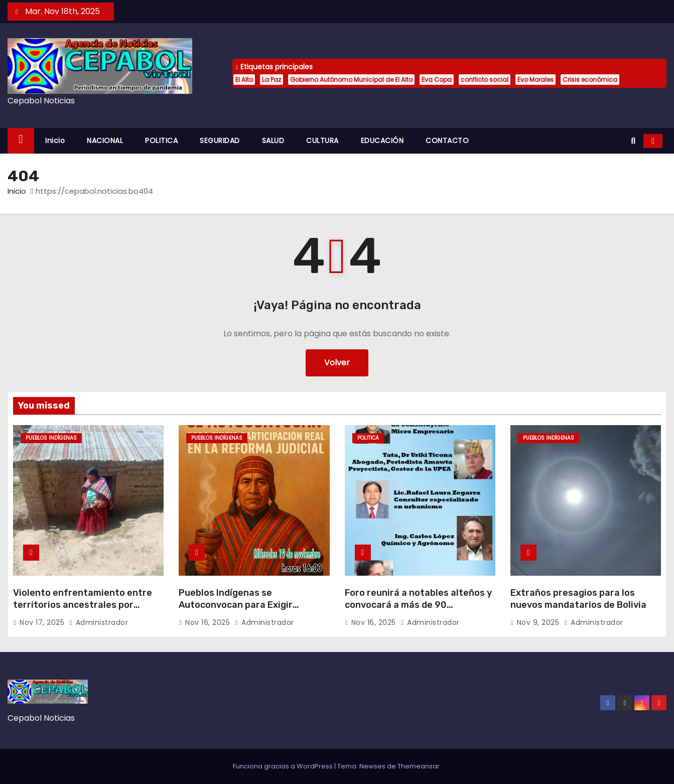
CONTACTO (447, 141)
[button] (633, 141)
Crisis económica (590, 80)
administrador (99, 622)
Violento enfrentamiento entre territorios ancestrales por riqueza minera (83, 605)
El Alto (244, 80)
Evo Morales (535, 80)
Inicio (55, 141)
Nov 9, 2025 (539, 622)
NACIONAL (105, 141)
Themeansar (419, 766)
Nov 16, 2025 (209, 622)
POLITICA (161, 141)
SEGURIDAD (220, 141)
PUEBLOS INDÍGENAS (51, 438)
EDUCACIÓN (382, 141)
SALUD (273, 141)
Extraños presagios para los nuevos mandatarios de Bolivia (578, 599)
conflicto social (485, 80)
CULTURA (322, 141)
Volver (337, 363)
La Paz (272, 80)
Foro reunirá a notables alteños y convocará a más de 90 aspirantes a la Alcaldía (418, 605)
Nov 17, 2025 (43, 622)
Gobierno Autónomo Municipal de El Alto (351, 80)
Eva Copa (437, 80)
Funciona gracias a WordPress (284, 766)
